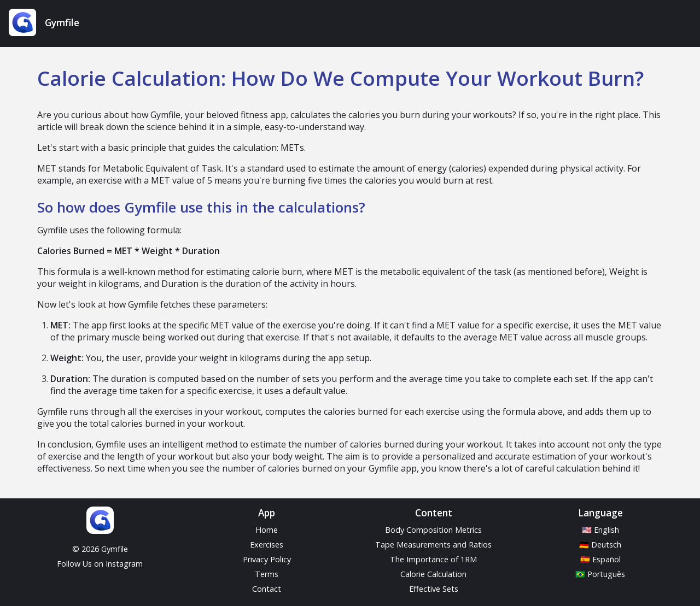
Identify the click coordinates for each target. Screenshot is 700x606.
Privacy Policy (267, 559)
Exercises (267, 545)
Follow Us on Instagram (100, 564)
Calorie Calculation (433, 574)
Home (267, 530)
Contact (267, 589)
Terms (267, 574)
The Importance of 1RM (433, 559)
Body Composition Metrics (433, 530)
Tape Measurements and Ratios (433, 545)
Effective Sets (434, 589)
